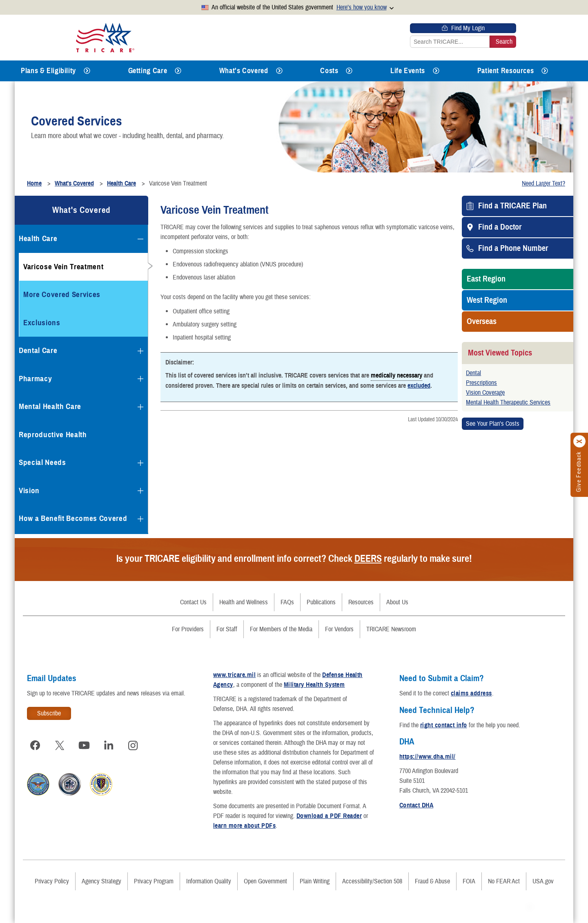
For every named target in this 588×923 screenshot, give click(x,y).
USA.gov (543, 881)
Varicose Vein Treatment (63, 267)
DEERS (368, 559)
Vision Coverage (485, 393)
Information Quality (209, 881)
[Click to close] (580, 441)
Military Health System (314, 685)
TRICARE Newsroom (391, 629)
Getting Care (148, 71)
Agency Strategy (101, 881)
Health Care (38, 238)
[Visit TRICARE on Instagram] (133, 745)
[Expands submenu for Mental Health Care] (140, 407)
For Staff (227, 629)
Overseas (482, 322)
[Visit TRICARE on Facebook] (35, 745)
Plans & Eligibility (48, 71)
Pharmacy (35, 379)
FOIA (469, 881)
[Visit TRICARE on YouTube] (84, 745)
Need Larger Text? (543, 183)
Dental (473, 373)
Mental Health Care (50, 406)
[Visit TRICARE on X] (60, 745)
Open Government (265, 881)
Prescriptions (481, 383)
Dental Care (38, 350)
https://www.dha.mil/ (428, 757)
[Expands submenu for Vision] (140, 491)
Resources (361, 602)
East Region (486, 279)
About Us (397, 602)
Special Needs (42, 462)
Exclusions (42, 323)
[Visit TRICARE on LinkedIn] (109, 745)
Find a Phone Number (513, 248)
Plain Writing (315, 881)
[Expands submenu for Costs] (349, 71)
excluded (419, 386)
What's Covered (244, 71)
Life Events (408, 71)
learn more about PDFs (244, 826)
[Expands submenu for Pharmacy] (140, 379)
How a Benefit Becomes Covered (73, 518)
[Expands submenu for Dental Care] (140, 351)
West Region (487, 300)
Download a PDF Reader (329, 816)
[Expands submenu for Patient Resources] (545, 71)
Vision (29, 491)
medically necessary (396, 375)
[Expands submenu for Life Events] (436, 71)
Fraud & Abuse (432, 881)
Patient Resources (506, 71)
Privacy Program (154, 881)
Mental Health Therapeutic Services (508, 402)
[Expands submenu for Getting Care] (178, 71)
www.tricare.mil (234, 675)
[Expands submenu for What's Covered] (279, 71)
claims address (471, 693)
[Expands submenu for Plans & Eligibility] (87, 71)
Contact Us (193, 602)
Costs (329, 71)
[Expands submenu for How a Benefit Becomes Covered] (140, 519)
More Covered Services (62, 294)
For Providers (188, 629)
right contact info (444, 725)
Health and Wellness (244, 602)
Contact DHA (416, 805)
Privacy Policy (52, 881)
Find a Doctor (500, 227)
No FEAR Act (504, 881)
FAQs (287, 602)
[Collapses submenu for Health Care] (140, 239)
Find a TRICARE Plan (512, 206)
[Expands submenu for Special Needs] (140, 463)
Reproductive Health (53, 435)
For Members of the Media (281, 629)
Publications (321, 602)
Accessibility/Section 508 (372, 881)
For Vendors (339, 629)
